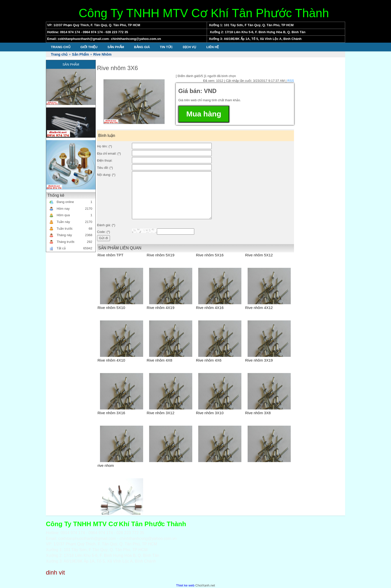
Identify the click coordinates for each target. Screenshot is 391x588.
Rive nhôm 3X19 (259, 360)
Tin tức (166, 47)
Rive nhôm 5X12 (259, 255)
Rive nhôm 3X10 (210, 413)
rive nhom (106, 465)
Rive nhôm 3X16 (111, 413)
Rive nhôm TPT (110, 255)
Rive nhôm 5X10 (111, 308)
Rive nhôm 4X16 (210, 308)
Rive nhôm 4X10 (111, 360)
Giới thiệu (89, 47)
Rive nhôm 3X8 (258, 413)
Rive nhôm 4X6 (209, 360)
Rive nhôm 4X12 (259, 308)
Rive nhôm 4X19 (160, 308)
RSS (291, 81)
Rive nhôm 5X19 (160, 255)
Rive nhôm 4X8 (159, 360)
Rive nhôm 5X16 (210, 255)
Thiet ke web (185, 585)
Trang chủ (61, 47)
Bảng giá (142, 47)
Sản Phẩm (116, 47)
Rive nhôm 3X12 (160, 413)
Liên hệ (212, 47)
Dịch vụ (190, 47)
